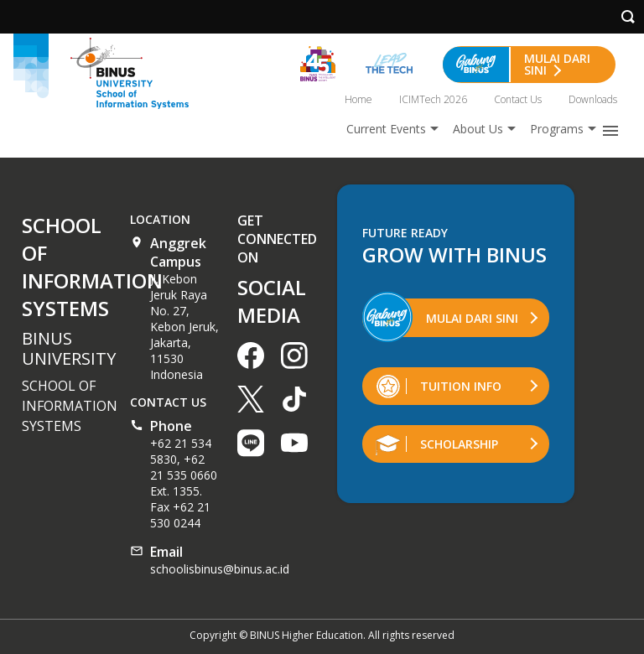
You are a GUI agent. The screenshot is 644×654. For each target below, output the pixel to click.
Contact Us (518, 99)
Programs (557, 129)
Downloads (593, 99)
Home (358, 99)
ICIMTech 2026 (433, 99)
